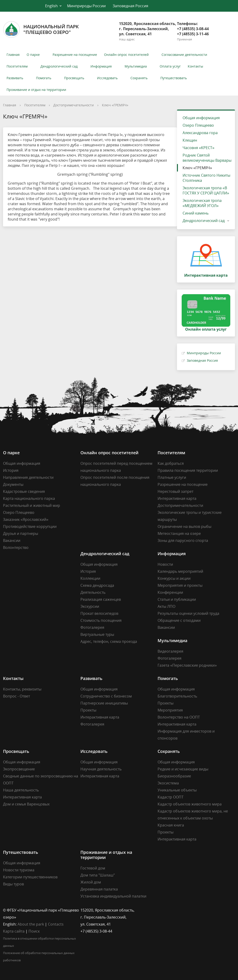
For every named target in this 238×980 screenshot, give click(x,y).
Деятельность (93, 592)
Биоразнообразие (174, 776)
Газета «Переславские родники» (187, 665)
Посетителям (17, 66)
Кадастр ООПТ (171, 797)
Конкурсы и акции (174, 578)
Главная (13, 55)
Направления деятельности (28, 477)
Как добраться (171, 463)
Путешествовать (174, 78)
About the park (31, 924)
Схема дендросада (97, 585)
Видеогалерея (170, 651)
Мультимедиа (136, 66)
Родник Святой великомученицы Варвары (207, 158)
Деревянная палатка (99, 889)
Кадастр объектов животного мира (190, 804)
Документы (13, 484)
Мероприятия (170, 710)
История (11, 470)
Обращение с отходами (179, 620)
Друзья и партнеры (21, 533)
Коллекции (90, 578)
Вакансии (12, 540)
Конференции (170, 592)
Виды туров (13, 884)
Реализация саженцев (101, 599)
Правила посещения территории (188, 470)
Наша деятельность (21, 790)
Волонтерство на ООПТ (179, 717)
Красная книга (171, 825)
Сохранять (139, 78)
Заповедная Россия (130, 6)
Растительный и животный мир (32, 505)
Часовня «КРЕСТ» (198, 148)
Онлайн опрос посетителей (126, 55)
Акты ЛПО (166, 606)
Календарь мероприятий (180, 571)
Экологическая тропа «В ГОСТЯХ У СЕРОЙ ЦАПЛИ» (206, 190)
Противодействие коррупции (30, 526)
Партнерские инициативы (104, 703)
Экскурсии (90, 606)
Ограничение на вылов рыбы (184, 526)
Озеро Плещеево (198, 125)
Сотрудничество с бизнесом (106, 696)
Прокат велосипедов (99, 613)
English (51, 6)
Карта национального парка (29, 498)
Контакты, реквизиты (22, 689)
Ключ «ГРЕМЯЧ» (115, 105)
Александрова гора (200, 133)
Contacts (56, 924)
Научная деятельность (101, 769)
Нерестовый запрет (175, 491)
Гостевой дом (93, 868)
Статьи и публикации (177, 599)
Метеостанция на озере (179, 533)
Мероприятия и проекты (180, 585)
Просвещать (74, 78)
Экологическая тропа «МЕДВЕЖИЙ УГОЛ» (202, 203)
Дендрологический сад (59, 66)
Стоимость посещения (101, 620)
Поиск (34, 931)
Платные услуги (172, 477)
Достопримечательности (74, 105)
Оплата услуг (170, 66)
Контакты (195, 66)
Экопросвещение (19, 769)
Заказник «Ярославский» (26, 519)
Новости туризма (19, 870)
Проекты (88, 710)
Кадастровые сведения (24, 491)
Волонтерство (16, 547)
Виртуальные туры (97, 634)
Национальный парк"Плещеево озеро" (41, 29)
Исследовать (107, 78)
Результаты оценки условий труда (188, 613)
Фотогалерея (92, 627)
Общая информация (201, 118)
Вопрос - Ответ (16, 696)
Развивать (15, 78)
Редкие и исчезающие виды (183, 769)
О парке (33, 55)
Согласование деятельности (184, 55)
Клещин (190, 140)
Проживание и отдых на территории (36, 90)
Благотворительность (177, 696)
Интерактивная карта (177, 498)
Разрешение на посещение (75, 55)
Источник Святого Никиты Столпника (206, 178)
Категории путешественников (30, 877)
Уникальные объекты (177, 790)
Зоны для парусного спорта (183, 540)
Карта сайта (14, 931)
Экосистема (168, 783)
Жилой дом (91, 882)
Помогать (44, 78)
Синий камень (196, 213)
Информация (101, 66)
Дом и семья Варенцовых (26, 804)
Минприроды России (86, 6)
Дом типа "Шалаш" (98, 875)
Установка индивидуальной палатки (113, 896)
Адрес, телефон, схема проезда (109, 641)
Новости (165, 564)
